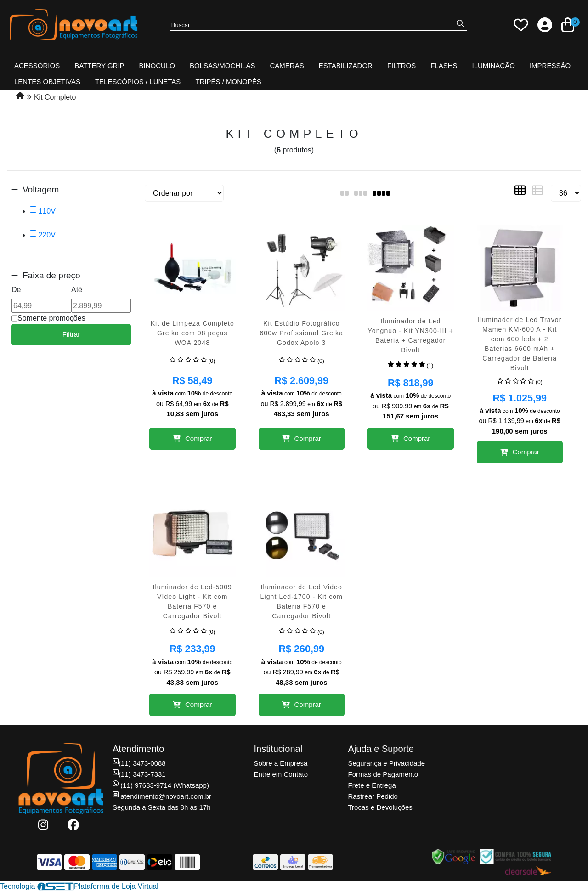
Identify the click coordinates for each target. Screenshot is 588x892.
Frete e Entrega (372, 785)
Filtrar (71, 334)
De (16, 290)
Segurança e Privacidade (387, 763)
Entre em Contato (281, 774)
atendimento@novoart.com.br (162, 796)
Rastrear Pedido (373, 796)
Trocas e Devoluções (380, 807)
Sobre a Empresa (281, 763)
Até (77, 290)
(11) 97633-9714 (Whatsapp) (161, 785)
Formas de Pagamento (383, 774)
